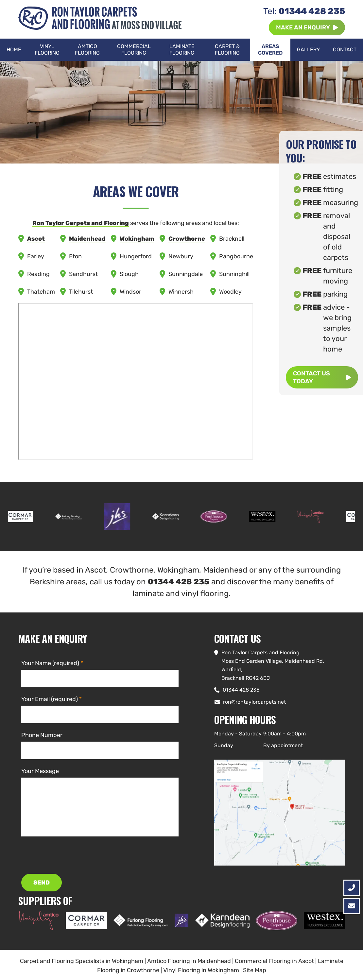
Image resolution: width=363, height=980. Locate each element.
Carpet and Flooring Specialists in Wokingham (82, 961)
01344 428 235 (304, 11)
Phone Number (42, 735)
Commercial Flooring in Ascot (274, 961)
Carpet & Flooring (227, 50)
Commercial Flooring (134, 50)
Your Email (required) (50, 699)
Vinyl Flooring (47, 50)
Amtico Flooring (87, 50)
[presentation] (71, 855)
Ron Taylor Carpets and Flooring (81, 223)
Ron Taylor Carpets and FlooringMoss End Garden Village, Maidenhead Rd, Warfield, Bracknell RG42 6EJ (273, 665)
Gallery (308, 50)
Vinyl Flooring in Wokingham (201, 970)
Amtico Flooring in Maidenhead (189, 961)
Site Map (255, 970)
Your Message (40, 771)
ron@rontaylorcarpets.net (254, 702)
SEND (42, 883)
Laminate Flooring (182, 50)
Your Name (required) (50, 663)
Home (14, 50)
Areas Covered (270, 50)
